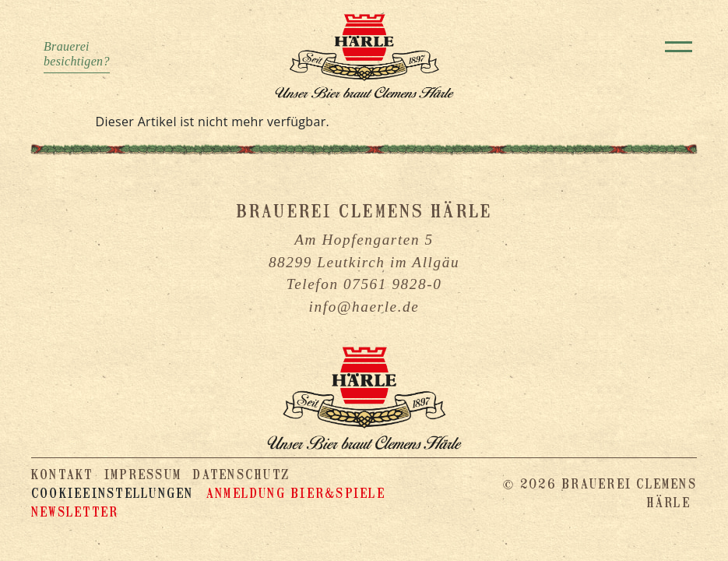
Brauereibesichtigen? (77, 54)
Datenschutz (241, 475)
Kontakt (62, 475)
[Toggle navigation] (679, 47)
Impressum (143, 475)
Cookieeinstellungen (113, 494)
